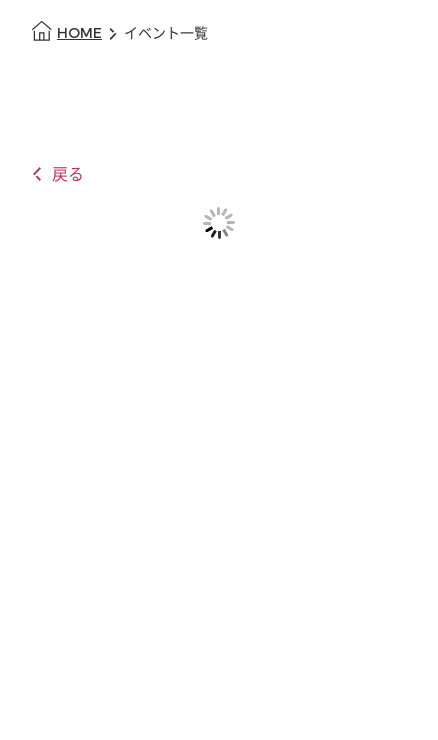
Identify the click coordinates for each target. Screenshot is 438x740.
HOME (79, 33)
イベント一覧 (166, 33)
